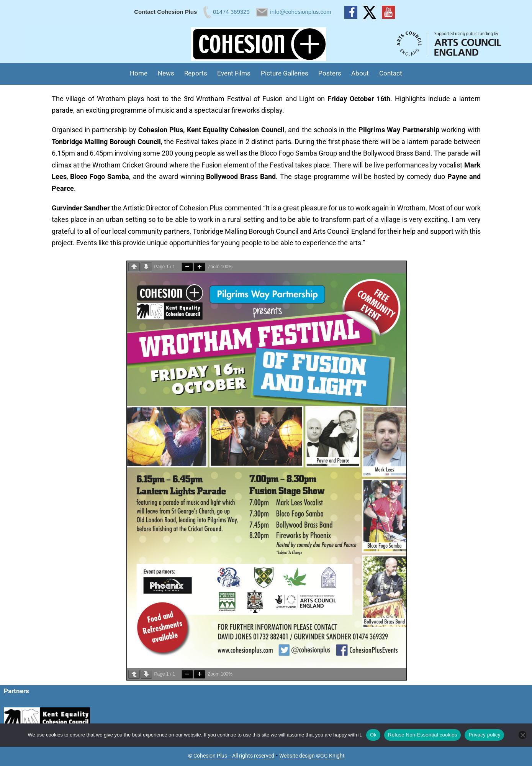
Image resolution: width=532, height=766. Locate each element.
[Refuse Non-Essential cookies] (522, 735)
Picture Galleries (285, 73)
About (360, 73)
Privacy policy (484, 735)
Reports (196, 73)
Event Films (234, 73)
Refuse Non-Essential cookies (422, 735)
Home (139, 73)
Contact (391, 73)
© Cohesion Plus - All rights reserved (231, 756)
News (166, 73)
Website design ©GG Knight (312, 756)
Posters (330, 73)
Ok (373, 735)
